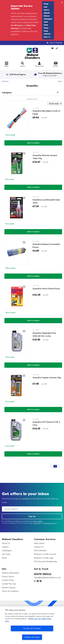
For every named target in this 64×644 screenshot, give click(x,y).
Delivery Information (11, 573)
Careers (5, 547)
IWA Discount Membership (45, 561)
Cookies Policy (8, 580)
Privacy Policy (37, 523)
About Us (6, 543)
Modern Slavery (9, 588)
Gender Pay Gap (9, 584)
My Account (39, 65)
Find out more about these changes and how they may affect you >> (48, 20)
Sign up (32, 516)
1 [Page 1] (55, 466)
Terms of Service (48, 523)
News (4, 558)
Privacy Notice (38, 521)
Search (22, 64)
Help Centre (39, 543)
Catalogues (7, 550)
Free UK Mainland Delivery (50, 75)
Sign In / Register (56, 43)
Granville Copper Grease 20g (47, 378)
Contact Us (39, 547)
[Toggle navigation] (7, 64)
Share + (61, 81)
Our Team (6, 554)
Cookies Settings (32, 637)
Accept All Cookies (32, 628)
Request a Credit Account (45, 554)
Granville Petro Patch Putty (46, 289)
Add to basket (33, 143)
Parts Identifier (40, 550)
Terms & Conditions (10, 591)
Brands (6, 81)
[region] (32, 625)
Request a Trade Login (44, 558)
